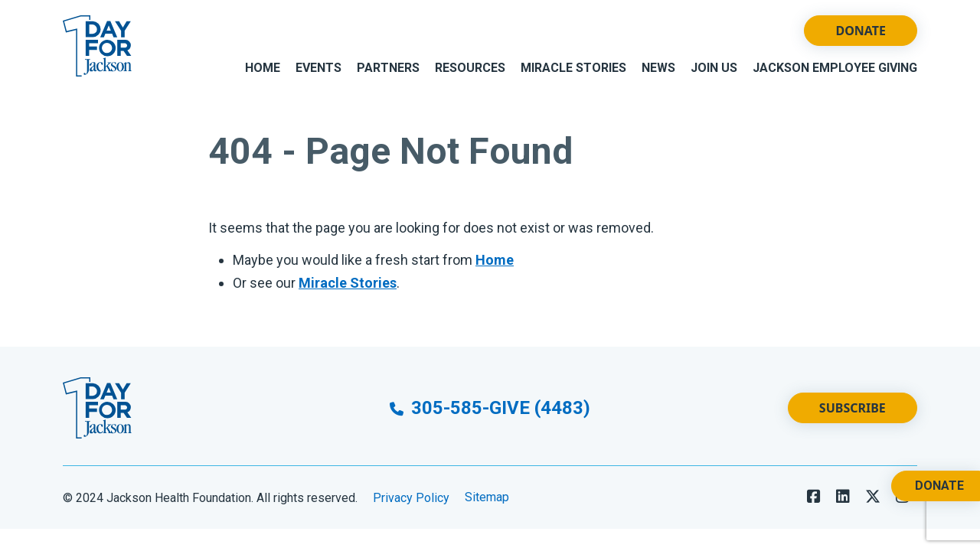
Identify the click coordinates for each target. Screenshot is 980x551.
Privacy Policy (411, 498)
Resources (470, 68)
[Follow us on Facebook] (814, 497)
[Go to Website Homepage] (97, 46)
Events (318, 68)
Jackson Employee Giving (835, 68)
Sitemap (487, 498)
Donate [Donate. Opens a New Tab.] (939, 486)
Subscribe (853, 408)
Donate (861, 31)
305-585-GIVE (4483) (490, 408)
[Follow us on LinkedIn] (843, 497)
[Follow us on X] (873, 497)
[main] (490, 219)
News (658, 68)
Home (263, 68)
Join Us (714, 68)
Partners (388, 68)
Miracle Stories (573, 68)
